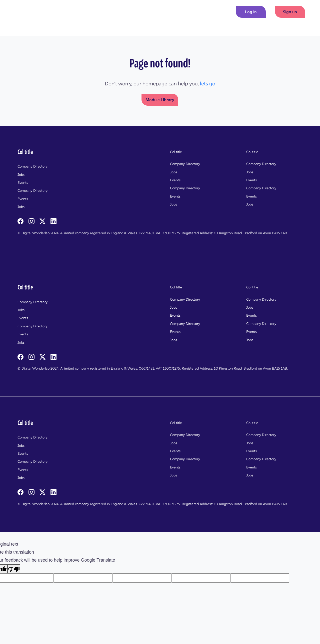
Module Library (160, 100)
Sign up (290, 12)
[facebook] (21, 221)
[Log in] (251, 12)
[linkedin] (53, 221)
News (213, 12)
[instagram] (32, 221)
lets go (208, 84)
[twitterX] (43, 221)
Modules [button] (189, 12)
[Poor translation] (14, 569)
